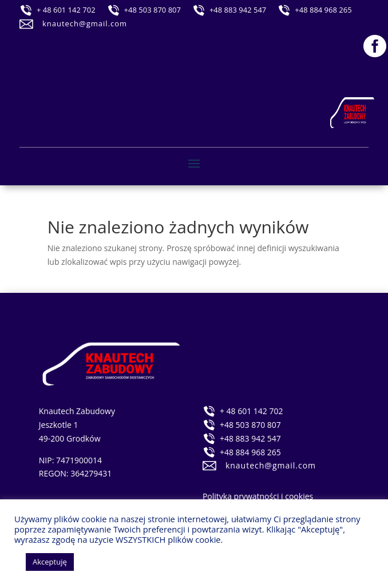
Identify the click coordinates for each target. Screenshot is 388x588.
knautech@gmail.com (85, 23)
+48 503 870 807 (153, 10)
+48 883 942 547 (238, 10)
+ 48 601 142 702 (66, 10)
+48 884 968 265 (323, 10)
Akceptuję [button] (50, 562)
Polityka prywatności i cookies (258, 496)
